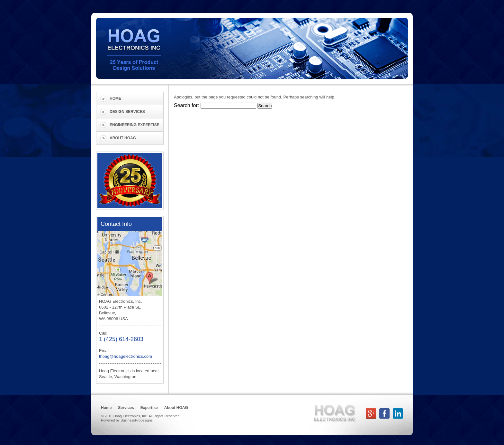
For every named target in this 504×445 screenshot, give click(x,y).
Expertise (149, 408)
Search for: (186, 105)
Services (126, 408)
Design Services (127, 112)
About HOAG (123, 138)
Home (115, 98)
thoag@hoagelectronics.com (126, 356)
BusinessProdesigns (137, 420)
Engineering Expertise (135, 125)
